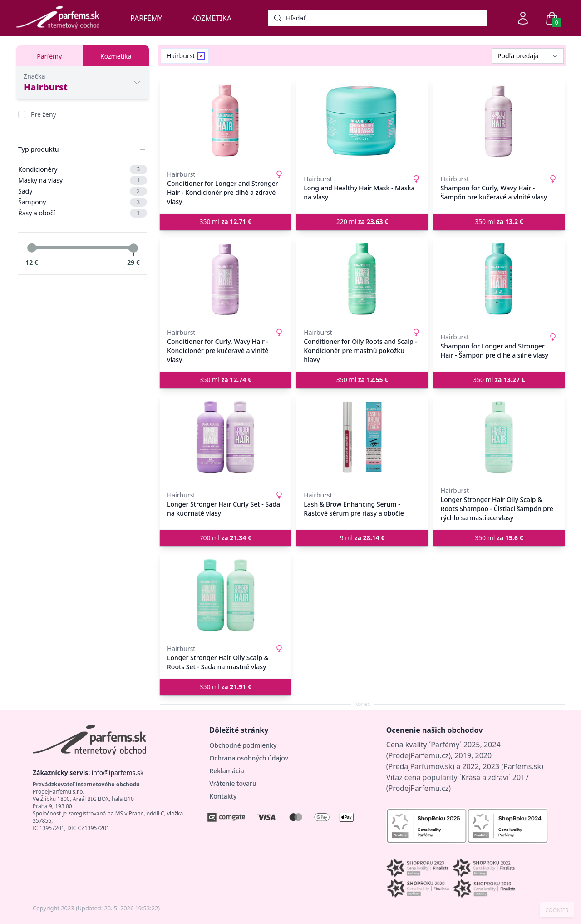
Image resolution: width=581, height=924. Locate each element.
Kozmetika (211, 18)
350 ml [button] (225, 221)
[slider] (32, 248)
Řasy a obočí (83, 213)
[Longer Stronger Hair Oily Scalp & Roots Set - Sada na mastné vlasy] (225, 595)
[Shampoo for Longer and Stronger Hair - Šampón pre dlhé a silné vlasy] (499, 279)
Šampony (83, 202)
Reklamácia (226, 771)
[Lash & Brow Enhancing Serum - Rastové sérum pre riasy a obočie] (362, 437)
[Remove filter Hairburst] (201, 56)
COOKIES (557, 910)
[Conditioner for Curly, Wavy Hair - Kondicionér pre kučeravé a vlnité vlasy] (225, 279)
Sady (83, 191)
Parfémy (146, 18)
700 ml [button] (225, 538)
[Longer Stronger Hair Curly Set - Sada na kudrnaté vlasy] (225, 437)
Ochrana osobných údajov (249, 758)
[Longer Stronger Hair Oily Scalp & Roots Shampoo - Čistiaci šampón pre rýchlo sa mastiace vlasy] (499, 437)
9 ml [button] (362, 538)
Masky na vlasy (83, 180)
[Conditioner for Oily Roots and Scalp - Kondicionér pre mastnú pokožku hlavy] (362, 279)
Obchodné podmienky (243, 745)
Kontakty (223, 796)
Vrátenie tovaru (233, 783)
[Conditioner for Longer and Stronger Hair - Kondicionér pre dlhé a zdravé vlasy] (225, 121)
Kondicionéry (83, 169)
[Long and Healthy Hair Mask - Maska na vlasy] (362, 121)
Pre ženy (44, 114)
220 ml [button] (362, 221)
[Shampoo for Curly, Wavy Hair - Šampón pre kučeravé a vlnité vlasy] (499, 121)
